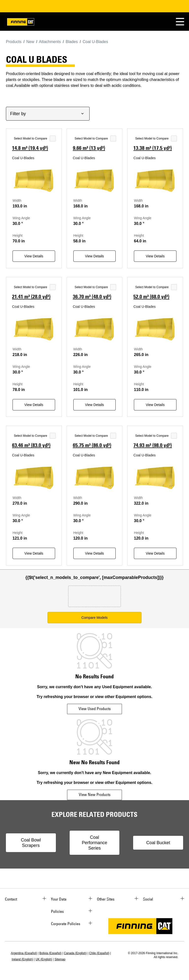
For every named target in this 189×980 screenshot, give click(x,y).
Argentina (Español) (24, 953)
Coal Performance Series (94, 843)
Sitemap (60, 959)
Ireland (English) (22, 959)
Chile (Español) (99, 953)
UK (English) (44, 959)
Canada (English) (75, 953)
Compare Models (95, 618)
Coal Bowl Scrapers (31, 843)
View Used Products (95, 709)
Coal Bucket (158, 843)
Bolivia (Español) (50, 953)
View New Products (95, 794)
